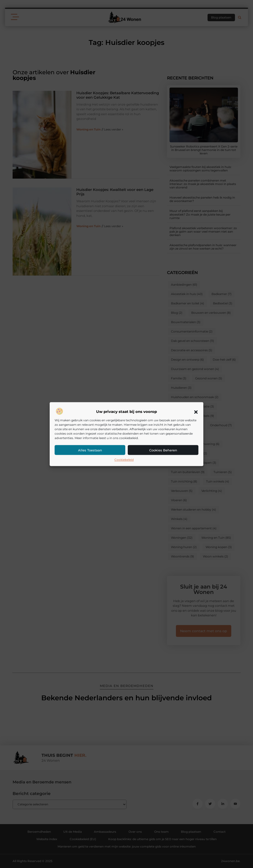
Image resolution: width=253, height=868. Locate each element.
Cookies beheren (163, 450)
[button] (196, 412)
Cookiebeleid (124, 460)
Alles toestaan (90, 450)
